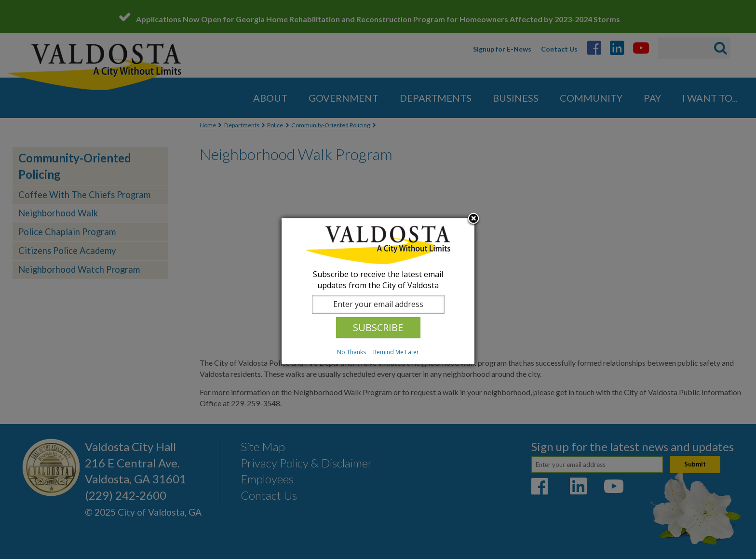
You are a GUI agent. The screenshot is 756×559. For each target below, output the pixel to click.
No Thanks (351, 352)
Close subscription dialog (473, 219)
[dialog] (378, 291)
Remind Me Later (396, 352)
